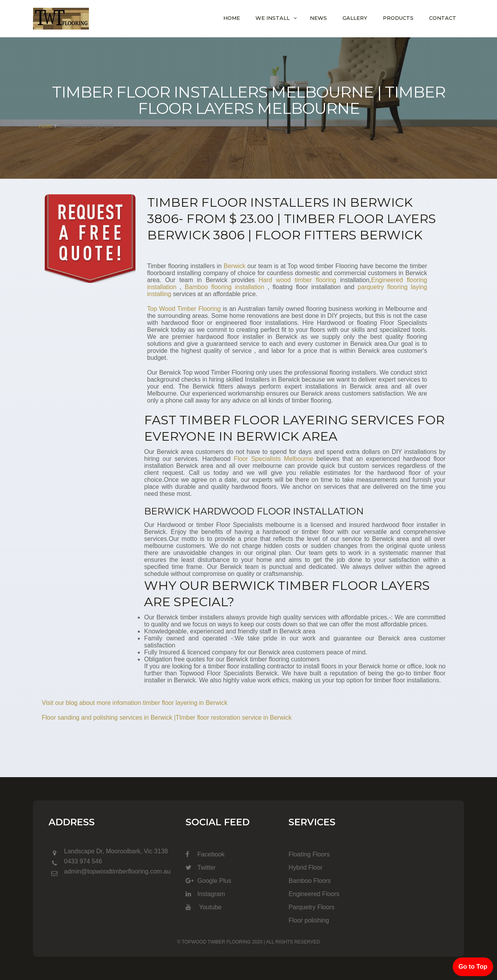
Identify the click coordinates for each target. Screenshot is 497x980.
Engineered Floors (314, 894)
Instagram (205, 894)
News (318, 18)
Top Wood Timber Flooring (184, 309)
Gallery (355, 18)
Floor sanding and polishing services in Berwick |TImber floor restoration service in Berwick (167, 718)
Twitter (201, 868)
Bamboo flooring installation (225, 287)
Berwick (235, 266)
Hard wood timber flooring (297, 280)
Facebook (205, 854)
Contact (443, 18)
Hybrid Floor (305, 868)
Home (232, 18)
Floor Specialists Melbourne (274, 459)
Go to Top (473, 967)
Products (398, 18)
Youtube (203, 907)
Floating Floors (309, 854)
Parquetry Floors (311, 907)
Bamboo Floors (310, 881)
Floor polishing (309, 920)
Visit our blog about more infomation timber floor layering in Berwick (135, 703)
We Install (273, 18)
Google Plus (208, 881)
